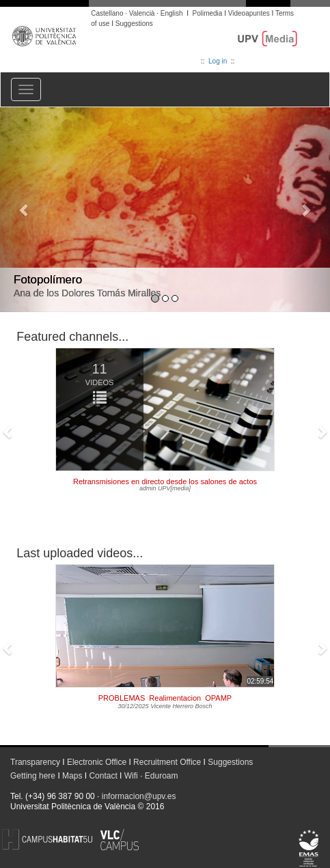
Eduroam (162, 776)
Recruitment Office (167, 762)
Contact (103, 776)
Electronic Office (97, 762)
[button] (25, 210)
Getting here (33, 776)
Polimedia (207, 13)
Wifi (131, 776)
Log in (218, 61)
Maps (72, 776)
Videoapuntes (249, 13)
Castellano (107, 13)
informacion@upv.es (139, 796)
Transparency (35, 762)
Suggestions (134, 24)
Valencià (142, 13)
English (172, 13)
